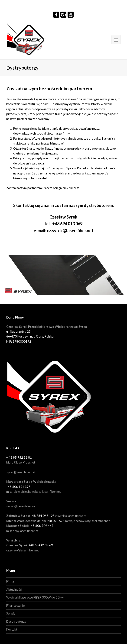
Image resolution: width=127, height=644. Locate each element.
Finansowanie (15, 605)
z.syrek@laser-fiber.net (71, 516)
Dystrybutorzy (16, 621)
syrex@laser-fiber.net (21, 472)
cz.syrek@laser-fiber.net (70, 231)
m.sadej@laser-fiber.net (22, 531)
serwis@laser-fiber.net (21, 506)
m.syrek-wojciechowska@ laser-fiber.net (34, 492)
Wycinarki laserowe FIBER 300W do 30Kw (35, 597)
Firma (10, 581)
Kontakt (12, 629)
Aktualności (14, 589)
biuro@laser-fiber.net (21, 462)
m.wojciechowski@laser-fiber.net (87, 521)
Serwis (11, 613)
